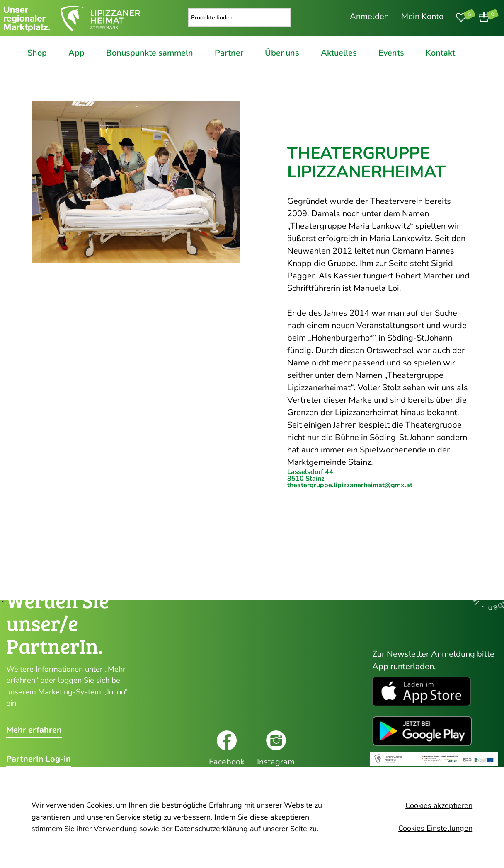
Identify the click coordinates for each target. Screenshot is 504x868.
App (76, 53)
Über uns (282, 53)
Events (391, 53)
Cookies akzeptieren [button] (439, 806)
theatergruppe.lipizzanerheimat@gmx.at (350, 485)
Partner (229, 53)
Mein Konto (422, 16)
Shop (37, 53)
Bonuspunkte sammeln (150, 53)
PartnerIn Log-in (39, 759)
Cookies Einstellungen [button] (435, 828)
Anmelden (369, 16)
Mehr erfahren (34, 730)
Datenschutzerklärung (211, 829)
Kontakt (440, 53)
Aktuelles (339, 53)
